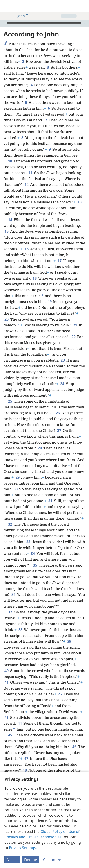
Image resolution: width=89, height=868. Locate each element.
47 (26, 759)
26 (58, 413)
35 (35, 565)
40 (6, 671)
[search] (83, 6)
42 (60, 694)
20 (6, 319)
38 (20, 630)
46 (74, 747)
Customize (52, 860)
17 (59, 261)
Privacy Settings (22, 848)
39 (69, 641)
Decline (31, 860)
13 (79, 202)
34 (33, 554)
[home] (7, 6)
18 (34, 278)
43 (6, 718)
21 (75, 325)
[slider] (44, 23)
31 (50, 501)
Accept (12, 860)
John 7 (20, 16)
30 (15, 489)
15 (6, 231)
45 (10, 735)
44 (20, 723)
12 (26, 185)
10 (10, 161)
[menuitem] (7, 6)
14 (10, 220)
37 (10, 612)
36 (13, 595)
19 (50, 302)
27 (59, 431)
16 (26, 249)
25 (10, 401)
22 (73, 337)
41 (6, 682)
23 (63, 360)
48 (25, 770)
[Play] (3, 23)
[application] (44, 23)
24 (62, 384)
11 (30, 173)
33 (28, 542)
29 (17, 477)
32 (10, 524)
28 (40, 448)
